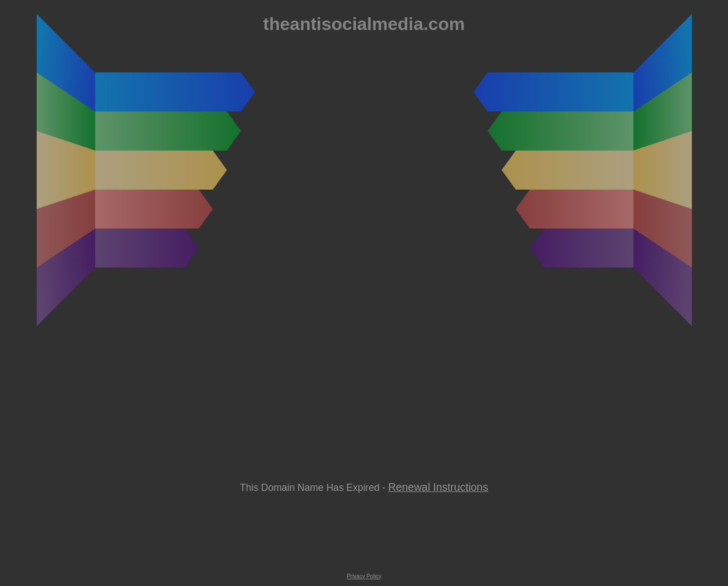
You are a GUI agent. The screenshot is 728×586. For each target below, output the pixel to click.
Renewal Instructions (438, 487)
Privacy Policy (364, 576)
